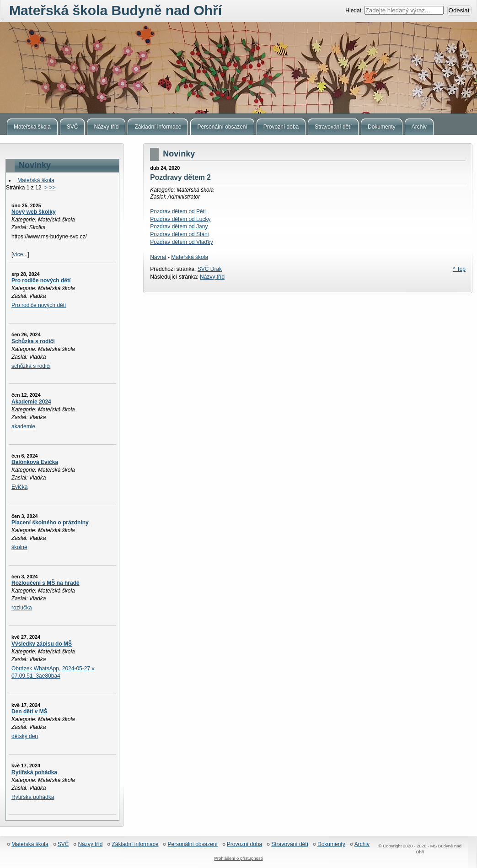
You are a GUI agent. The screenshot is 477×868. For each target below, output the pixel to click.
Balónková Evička (35, 462)
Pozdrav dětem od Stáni (179, 234)
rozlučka (22, 608)
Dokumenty (331, 844)
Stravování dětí (290, 844)
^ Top (459, 269)
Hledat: (355, 11)
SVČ (63, 844)
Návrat (158, 257)
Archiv (362, 844)
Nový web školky (34, 212)
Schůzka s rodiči (33, 341)
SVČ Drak (210, 269)
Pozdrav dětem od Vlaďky (181, 242)
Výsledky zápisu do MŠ (42, 644)
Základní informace (135, 844)
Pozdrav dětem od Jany (179, 226)
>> (52, 188)
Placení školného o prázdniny (50, 523)
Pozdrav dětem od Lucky (180, 219)
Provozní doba (244, 844)
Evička (19, 487)
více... (20, 254)
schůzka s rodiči (31, 366)
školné (19, 547)
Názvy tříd (212, 277)
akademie (23, 426)
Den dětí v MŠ (29, 712)
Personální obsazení (192, 844)
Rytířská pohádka (34, 772)
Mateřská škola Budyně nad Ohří (238, 68)
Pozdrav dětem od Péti (178, 211)
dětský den (25, 736)
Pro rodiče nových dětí (41, 280)
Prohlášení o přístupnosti (238, 858)
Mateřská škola (36, 180)
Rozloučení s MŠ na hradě (46, 583)
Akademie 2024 (31, 402)
